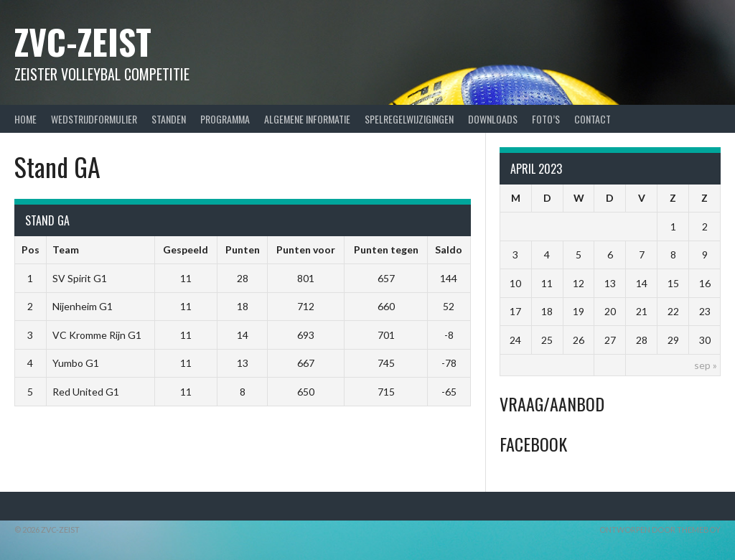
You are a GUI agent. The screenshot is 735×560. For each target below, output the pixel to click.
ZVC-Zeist (83, 41)
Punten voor (306, 249)
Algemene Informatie (307, 119)
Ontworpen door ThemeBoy (660, 529)
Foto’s (546, 119)
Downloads (493, 119)
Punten (243, 249)
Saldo (449, 249)
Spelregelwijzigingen (409, 119)
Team (66, 249)
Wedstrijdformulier (94, 119)
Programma (225, 119)
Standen (169, 119)
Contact (593, 119)
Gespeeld (186, 249)
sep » (706, 365)
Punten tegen (386, 249)
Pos (31, 249)
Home (25, 119)
